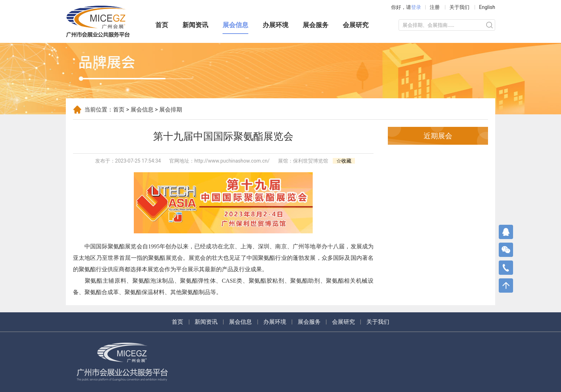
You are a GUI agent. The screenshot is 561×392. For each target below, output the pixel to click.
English (487, 7)
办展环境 (275, 25)
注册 (435, 7)
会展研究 (356, 25)
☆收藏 (344, 161)
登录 (416, 7)
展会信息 (235, 25)
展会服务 (316, 25)
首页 (162, 25)
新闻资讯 (195, 25)
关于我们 (459, 7)
